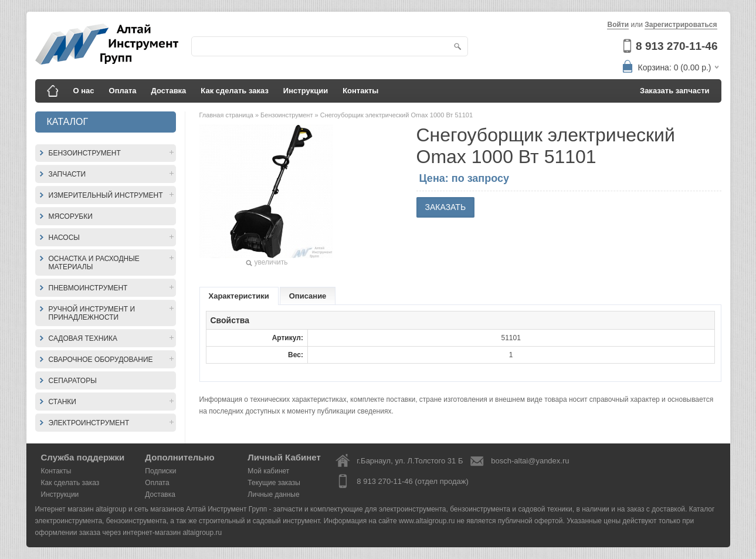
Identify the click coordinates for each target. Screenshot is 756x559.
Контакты (360, 91)
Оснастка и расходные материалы (94, 263)
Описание (308, 296)
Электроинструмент (89, 423)
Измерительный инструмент (106, 195)
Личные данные (273, 494)
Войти (618, 25)
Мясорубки (71, 216)
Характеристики (239, 296)
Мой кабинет (268, 471)
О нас (84, 91)
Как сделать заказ (235, 91)
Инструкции (306, 91)
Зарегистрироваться (681, 25)
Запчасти (67, 174)
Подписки (160, 471)
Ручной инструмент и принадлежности (92, 313)
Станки (62, 402)
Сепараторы (73, 381)
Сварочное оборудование (101, 360)
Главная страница (227, 115)
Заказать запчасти (675, 91)
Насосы (64, 238)
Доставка (169, 91)
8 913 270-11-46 (677, 46)
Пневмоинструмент (88, 288)
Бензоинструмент (85, 153)
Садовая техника (83, 338)
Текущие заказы (274, 483)
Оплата (123, 91)
